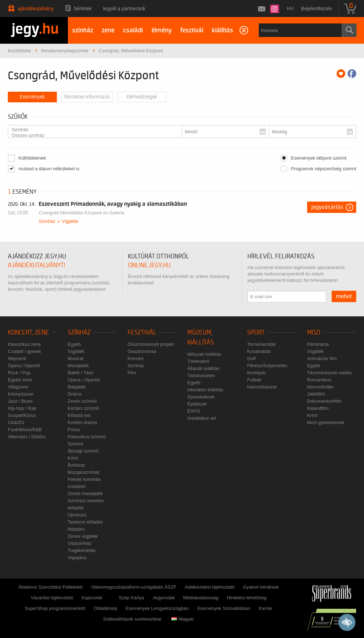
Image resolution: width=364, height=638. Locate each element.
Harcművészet (262, 387)
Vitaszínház (79, 543)
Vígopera (77, 557)
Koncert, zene (28, 333)
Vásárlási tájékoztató (52, 598)
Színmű (75, 444)
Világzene (18, 387)
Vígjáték (70, 221)
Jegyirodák (164, 598)
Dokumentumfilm (325, 401)
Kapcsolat (92, 598)
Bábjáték (77, 387)
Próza (74, 430)
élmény (162, 30)
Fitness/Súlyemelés (267, 366)
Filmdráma (318, 344)
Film (132, 373)
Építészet (197, 404)
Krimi (73, 458)
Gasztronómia (142, 351)
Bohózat (76, 465)
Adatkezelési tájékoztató (209, 587)
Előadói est (79, 415)
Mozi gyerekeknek (326, 422)
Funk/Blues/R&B (25, 430)
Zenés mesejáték (85, 494)
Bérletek (83, 9)
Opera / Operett (24, 366)
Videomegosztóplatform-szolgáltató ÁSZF (134, 587)
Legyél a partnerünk (124, 9)
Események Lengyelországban (157, 608)
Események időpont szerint (318, 158)
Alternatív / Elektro (27, 437)
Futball (254, 380)
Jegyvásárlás (327, 207)
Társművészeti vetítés (330, 373)
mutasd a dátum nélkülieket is (49, 169)
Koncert (136, 358)
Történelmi (198, 361)
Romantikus (319, 380)
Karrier (265, 608)
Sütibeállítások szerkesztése (132, 619)
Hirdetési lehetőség (247, 598)
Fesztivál (142, 333)
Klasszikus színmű (87, 437)
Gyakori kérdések (261, 587)
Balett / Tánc (81, 373)
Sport (256, 333)
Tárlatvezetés (201, 376)
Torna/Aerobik (261, 344)
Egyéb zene (20, 380)
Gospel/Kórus (22, 415)
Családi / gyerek (24, 351)
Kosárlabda (259, 351)
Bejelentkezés (317, 9)
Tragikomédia (81, 550)
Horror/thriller (321, 387)
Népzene (17, 358)
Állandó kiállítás (203, 368)
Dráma (74, 394)
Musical (75, 358)
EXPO (194, 411)
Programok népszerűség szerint (323, 169)
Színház (92, 130)
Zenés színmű (82, 401)
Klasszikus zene (24, 344)
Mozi (314, 333)
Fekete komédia (84, 479)
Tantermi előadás (85, 522)
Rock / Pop (19, 373)
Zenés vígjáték (83, 536)
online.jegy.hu (149, 265)
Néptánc (76, 529)
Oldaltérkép (105, 608)
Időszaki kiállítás (204, 354)
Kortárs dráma (82, 422)
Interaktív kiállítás (205, 390)
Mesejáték (78, 366)
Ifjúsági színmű (83, 451)
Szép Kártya (131, 598)
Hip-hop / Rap (22, 408)
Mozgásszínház (84, 472)
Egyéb (74, 344)
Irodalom (77, 486)
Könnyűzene (21, 394)
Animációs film (322, 358)
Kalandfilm (318, 408)
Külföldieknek (32, 158)
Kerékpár (256, 373)
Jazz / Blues (20, 401)
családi (133, 30)
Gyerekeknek (201, 397)
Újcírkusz (77, 515)
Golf (251, 358)
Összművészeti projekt (151, 344)
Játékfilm (316, 394)
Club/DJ (16, 422)
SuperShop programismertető (55, 608)
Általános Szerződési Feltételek (50, 587)
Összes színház (92, 135)
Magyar (183, 619)
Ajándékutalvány (36, 9)
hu (290, 8)
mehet (344, 296)
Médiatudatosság (201, 598)
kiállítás (223, 30)
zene (108, 30)
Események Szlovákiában (224, 608)
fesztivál (192, 30)
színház (83, 30)
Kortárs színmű (83, 408)
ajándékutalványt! (36, 265)
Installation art (202, 418)
